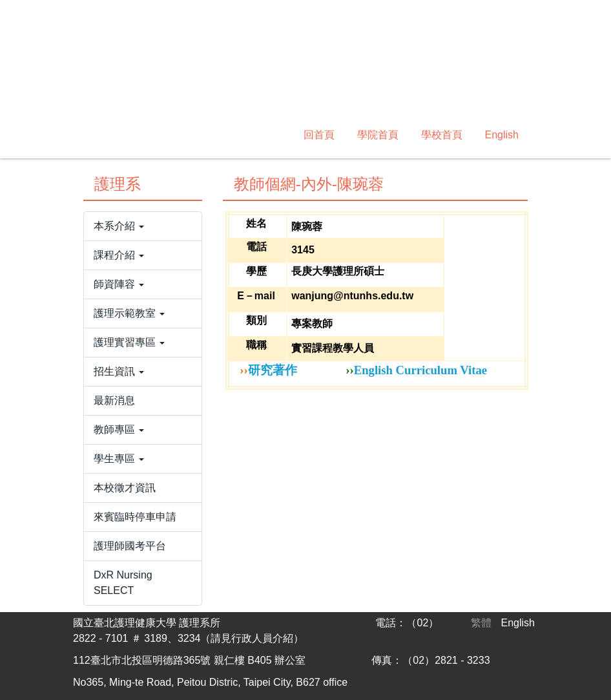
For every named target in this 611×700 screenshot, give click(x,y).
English (502, 135)
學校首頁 (442, 135)
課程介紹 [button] (119, 255)
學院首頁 (378, 135)
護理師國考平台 (130, 546)
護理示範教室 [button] (129, 313)
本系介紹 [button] (119, 226)
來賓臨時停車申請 (135, 517)
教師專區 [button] (119, 430)
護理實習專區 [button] (129, 342)
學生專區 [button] (119, 459)
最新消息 (114, 400)
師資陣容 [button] (119, 284)
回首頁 (319, 135)
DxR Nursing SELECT (123, 583)
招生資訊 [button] (119, 371)
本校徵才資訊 (125, 488)
